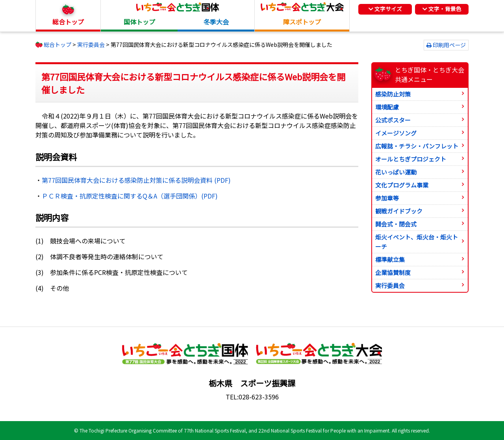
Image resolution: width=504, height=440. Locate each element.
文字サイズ (385, 9)
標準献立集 (390, 259)
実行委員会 (390, 285)
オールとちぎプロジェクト (411, 159)
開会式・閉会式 (396, 224)
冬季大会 (216, 22)
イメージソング (396, 133)
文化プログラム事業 (402, 185)
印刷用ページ (449, 45)
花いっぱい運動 (396, 172)
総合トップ (68, 22)
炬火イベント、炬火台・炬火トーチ (417, 242)
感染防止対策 (393, 94)
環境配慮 (387, 107)
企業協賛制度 (393, 272)
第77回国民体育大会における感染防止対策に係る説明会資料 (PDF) (136, 180)
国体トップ (139, 22)
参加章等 (387, 198)
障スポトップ (302, 22)
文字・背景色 (442, 9)
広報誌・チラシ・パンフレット (417, 146)
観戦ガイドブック (399, 211)
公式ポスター (393, 120)
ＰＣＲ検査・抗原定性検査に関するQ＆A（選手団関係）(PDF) (130, 196)
